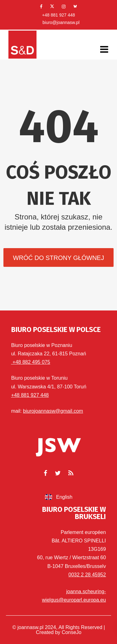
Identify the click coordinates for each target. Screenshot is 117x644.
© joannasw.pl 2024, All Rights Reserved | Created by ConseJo (59, 630)
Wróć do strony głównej (59, 258)
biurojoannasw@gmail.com (53, 411)
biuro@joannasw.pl (61, 22)
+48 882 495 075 (31, 362)
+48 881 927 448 (59, 15)
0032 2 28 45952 (87, 575)
